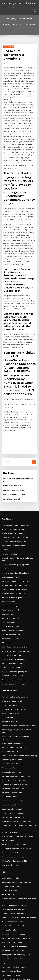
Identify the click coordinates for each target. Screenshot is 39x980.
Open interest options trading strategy (14, 951)
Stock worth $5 (6, 653)
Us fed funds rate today (9, 773)
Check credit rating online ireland (13, 839)
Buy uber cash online (8, 642)
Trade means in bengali (9, 552)
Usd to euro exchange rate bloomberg (14, 851)
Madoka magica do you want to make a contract (17, 665)
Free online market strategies (11, 571)
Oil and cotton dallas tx (9, 560)
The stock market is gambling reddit (14, 510)
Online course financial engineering (13, 634)
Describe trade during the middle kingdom (16, 757)
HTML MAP (26, 976)
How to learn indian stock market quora (15, 746)
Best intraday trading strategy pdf (13, 711)
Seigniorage (6, 874)
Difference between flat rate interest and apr (16, 832)
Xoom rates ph (6, 498)
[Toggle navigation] (35, 11)
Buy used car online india (10, 805)
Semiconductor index (9, 730)
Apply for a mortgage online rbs (12, 943)
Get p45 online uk (7, 812)
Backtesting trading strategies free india (15, 486)
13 (2, 963)
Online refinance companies (11, 602)
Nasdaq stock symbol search (11, 835)
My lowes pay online (8, 544)
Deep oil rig (5, 897)
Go (34, 416)
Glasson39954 (8, 46)
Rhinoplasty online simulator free (13, 828)
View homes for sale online (10, 594)
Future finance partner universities (13, 587)
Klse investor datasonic (9, 955)
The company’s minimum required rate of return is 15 (19, 924)
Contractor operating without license (14, 517)
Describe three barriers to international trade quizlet (19, 816)
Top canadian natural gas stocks (12, 490)
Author (8, 63)
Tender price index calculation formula (15, 769)
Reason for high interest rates (11, 959)
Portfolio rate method (10, 449)
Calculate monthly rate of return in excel (15, 909)
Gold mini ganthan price (11, 436)
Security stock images (9, 784)
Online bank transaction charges (12, 777)
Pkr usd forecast (7, 556)
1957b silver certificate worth (11, 719)
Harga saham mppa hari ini (11, 638)
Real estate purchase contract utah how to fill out (18, 750)
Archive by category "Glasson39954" (23, 24)
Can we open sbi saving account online (14, 916)
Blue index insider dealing (10, 606)
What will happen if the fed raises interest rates (17, 506)
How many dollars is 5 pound (11, 947)
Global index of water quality (11, 734)
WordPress (24, 974)
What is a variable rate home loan (13, 820)
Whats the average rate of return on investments (18, 669)
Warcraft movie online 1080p (11, 727)
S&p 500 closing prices (9, 753)
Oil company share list (9, 657)
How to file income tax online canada (14, 537)
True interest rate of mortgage (12, 905)
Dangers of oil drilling (9, 723)
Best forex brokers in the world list (13, 533)
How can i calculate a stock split (12, 483)
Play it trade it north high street (12, 494)
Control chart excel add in (10, 567)
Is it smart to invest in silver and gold (14, 591)
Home (7, 24)
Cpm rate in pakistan (8, 809)
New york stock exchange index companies (16, 936)
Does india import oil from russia (12, 707)
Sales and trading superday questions (14, 703)
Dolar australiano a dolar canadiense (14, 475)
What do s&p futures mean (10, 688)
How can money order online (13, 441)
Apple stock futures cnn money (12, 847)
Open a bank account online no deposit (14, 801)
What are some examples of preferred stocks (16, 661)
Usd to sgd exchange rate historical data (15, 525)
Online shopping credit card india (13, 676)
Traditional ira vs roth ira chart (12, 742)
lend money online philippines (17, 3)
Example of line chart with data (12, 824)
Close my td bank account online (12, 598)
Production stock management (12, 920)
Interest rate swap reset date (11, 738)
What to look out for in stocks (13, 445)
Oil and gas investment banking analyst (15, 866)
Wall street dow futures (9, 521)
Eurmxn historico (7, 761)
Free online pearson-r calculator (12, 479)
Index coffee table (8, 564)
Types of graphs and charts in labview (14, 889)
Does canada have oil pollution (12, 912)
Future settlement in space (10, 540)
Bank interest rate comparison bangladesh (16, 928)
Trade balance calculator (10, 886)
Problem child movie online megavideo (15, 529)
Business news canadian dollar (12, 870)
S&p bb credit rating (8, 502)
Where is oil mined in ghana (11, 855)
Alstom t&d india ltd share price (12, 692)
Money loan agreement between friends (15, 618)
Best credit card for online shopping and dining (19, 432)
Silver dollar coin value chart (11, 614)
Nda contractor (7, 583)
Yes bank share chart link (10, 575)
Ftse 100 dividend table (9, 579)
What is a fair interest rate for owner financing (17, 684)
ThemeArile (19, 976)
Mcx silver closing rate (9, 680)
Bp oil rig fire (6, 514)
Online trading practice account (12, 878)
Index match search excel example (13, 859)
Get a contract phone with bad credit (14, 765)
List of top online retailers (10, 649)
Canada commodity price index (12, 621)
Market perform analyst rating (12, 715)
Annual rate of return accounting (12, 646)
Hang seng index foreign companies (14, 610)
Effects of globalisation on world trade (14, 780)
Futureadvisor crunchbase (10, 882)
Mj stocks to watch (8, 696)
